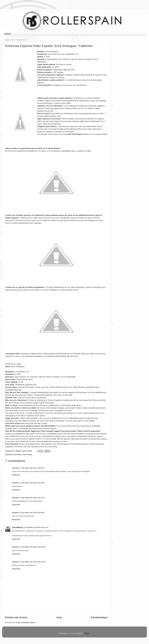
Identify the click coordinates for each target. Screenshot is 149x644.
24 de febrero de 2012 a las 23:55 (33, 562)
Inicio (59, 617)
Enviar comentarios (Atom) (26, 622)
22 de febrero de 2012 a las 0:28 (32, 483)
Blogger (87, 633)
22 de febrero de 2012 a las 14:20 (33, 547)
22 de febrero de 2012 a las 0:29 (32, 498)
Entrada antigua (99, 617)
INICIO (8, 34)
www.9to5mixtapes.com (15, 423)
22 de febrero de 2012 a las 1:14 (36, 527)
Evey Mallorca (18, 527)
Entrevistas (17, 454)
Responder (16, 475)
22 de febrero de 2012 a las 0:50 (32, 512)
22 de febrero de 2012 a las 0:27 (32, 468)
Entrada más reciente (16, 617)
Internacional (27, 454)
